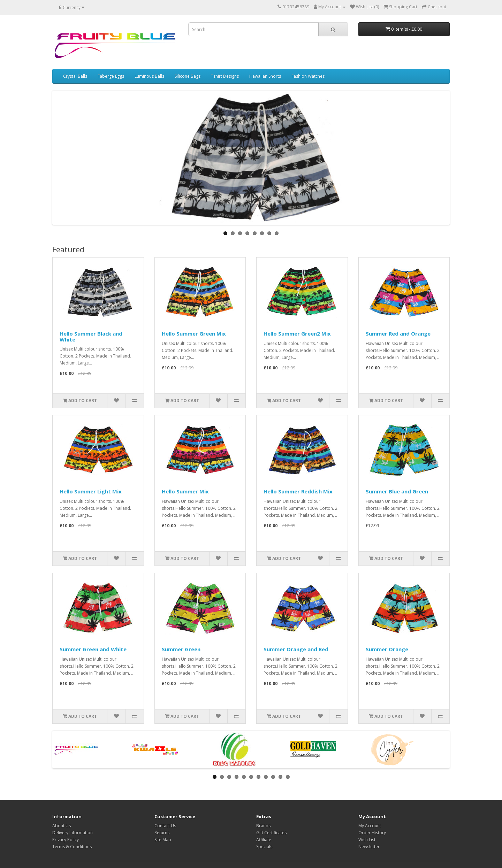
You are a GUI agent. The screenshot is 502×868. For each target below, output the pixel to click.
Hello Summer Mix (185, 491)
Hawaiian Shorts (265, 76)
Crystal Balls (75, 76)
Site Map (163, 840)
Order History (372, 833)
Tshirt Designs (225, 76)
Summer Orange (387, 649)
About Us (62, 826)
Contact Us (165, 826)
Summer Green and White (93, 649)
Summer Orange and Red (296, 649)
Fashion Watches (308, 76)
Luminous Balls (149, 76)
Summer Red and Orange (398, 333)
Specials (264, 847)
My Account (370, 826)
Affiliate (264, 840)
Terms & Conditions (72, 847)
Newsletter (369, 847)
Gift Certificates (271, 833)
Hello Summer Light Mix (91, 491)
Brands (263, 826)
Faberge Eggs (111, 76)
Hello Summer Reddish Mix (298, 491)
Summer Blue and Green (397, 491)
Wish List (367, 840)
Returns (162, 833)
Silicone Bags (188, 76)
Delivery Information (73, 833)
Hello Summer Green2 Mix (297, 333)
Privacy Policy (66, 840)
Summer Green (181, 649)
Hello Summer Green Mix (194, 333)
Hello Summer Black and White (91, 336)
